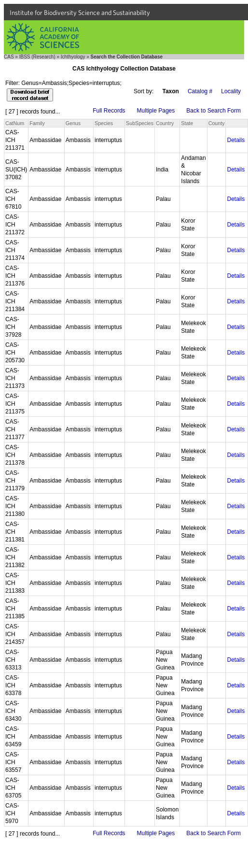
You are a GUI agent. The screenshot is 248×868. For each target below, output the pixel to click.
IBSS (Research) (37, 57)
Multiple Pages (156, 111)
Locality (231, 91)
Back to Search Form (214, 111)
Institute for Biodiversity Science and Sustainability (80, 13)
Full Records (109, 111)
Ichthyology (73, 57)
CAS (9, 57)
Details (236, 140)
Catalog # (200, 91)
